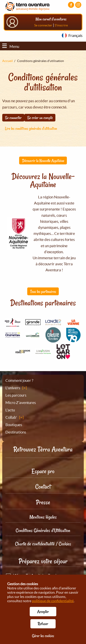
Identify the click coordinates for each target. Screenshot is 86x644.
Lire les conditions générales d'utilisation (31, 128)
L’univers (13, 388)
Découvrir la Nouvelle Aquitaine (43, 161)
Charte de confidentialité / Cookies (43, 544)
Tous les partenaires (43, 291)
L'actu (10, 410)
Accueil (8, 61)
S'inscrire (61, 25)
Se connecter (43, 25)
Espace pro (43, 471)
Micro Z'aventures (21, 403)
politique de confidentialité (53, 601)
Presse (43, 502)
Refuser (43, 624)
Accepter (43, 612)
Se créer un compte (40, 118)
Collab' (11, 417)
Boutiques (14, 425)
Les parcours (16, 395)
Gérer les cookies (43, 636)
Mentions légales (43, 517)
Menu (11, 46)
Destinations (16, 432)
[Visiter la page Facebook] (71, 5)
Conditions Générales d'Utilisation (43, 530)
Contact (43, 487)
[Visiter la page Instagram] (78, 5)
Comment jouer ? (19, 380)
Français (75, 35)
